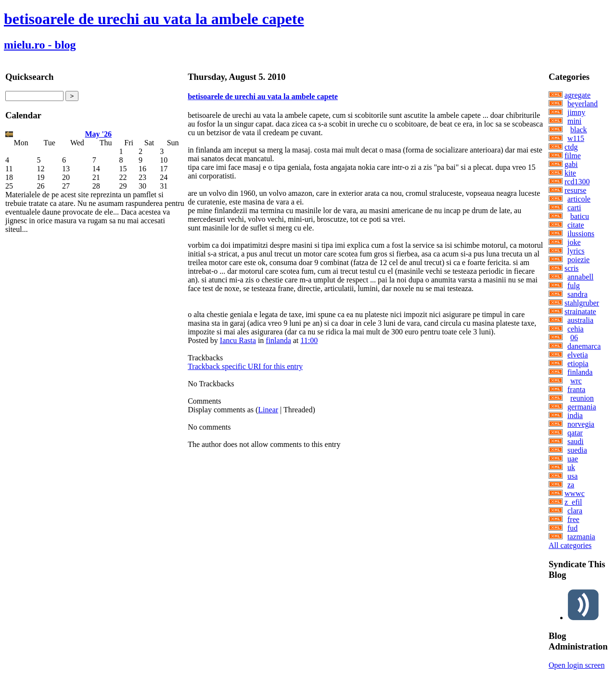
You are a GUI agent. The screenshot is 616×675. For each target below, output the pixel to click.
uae (573, 459)
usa (572, 476)
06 (574, 337)
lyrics (576, 251)
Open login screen (577, 665)
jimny (576, 112)
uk (571, 467)
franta (576, 389)
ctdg (571, 147)
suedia (577, 450)
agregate (577, 95)
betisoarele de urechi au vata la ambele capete (154, 19)
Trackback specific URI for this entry (245, 366)
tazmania (581, 537)
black (579, 130)
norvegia (581, 424)
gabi (571, 164)
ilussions (581, 234)
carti (574, 208)
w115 (576, 138)
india (575, 415)
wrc (576, 381)
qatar (575, 433)
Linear (268, 410)
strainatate (580, 312)
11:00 (309, 340)
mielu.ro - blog (40, 45)
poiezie (578, 260)
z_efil (573, 502)
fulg (574, 286)
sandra (577, 294)
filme (573, 156)
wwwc (575, 493)
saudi (576, 441)
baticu (580, 216)
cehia (576, 329)
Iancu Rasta (238, 340)
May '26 (99, 134)
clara (575, 511)
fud (572, 528)
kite (570, 173)
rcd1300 (577, 182)
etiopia (578, 363)
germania (582, 407)
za (571, 485)
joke (574, 242)
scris (571, 268)
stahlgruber (582, 303)
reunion (582, 398)
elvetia (578, 355)
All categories (570, 545)
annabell (580, 277)
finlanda (278, 340)
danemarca (584, 346)
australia (580, 320)
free (573, 519)
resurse (575, 190)
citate (576, 225)
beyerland (583, 104)
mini (574, 121)
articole (579, 199)
